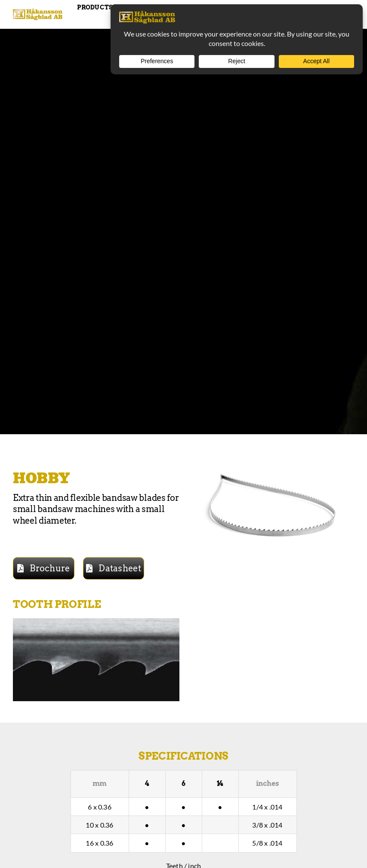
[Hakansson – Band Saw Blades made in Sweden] (38, 12)
